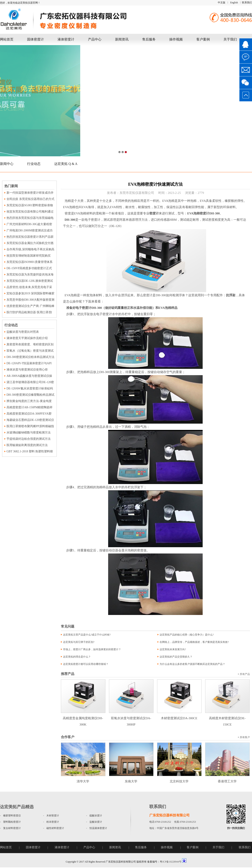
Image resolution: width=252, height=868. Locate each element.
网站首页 (7, 39)
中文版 (222, 3)
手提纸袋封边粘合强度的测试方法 (29, 439)
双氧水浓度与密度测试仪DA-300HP (131, 718)
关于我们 (230, 39)
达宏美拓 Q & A (66, 164)
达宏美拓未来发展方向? (173, 649)
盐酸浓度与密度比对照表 (23, 332)
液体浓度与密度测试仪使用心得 (27, 370)
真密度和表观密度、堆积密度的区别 (30, 344)
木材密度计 (53, 816)
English (234, 3)
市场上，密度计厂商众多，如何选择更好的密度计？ (92, 649)
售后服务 (149, 39)
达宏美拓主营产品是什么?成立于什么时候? (87, 635)
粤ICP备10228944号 (171, 862)
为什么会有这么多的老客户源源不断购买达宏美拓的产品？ (192, 664)
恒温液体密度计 (98, 828)
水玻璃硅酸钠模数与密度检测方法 (29, 433)
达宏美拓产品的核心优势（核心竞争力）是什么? (187, 635)
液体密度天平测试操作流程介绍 (27, 338)
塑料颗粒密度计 (12, 822)
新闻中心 (7, 164)
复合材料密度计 (12, 828)
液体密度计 (66, 39)
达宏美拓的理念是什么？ (77, 657)
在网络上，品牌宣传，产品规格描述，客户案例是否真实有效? (194, 642)
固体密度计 (35, 39)
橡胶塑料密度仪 (12, 816)
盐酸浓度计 (96, 822)
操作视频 (176, 39)
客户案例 (203, 39)
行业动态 (34, 164)
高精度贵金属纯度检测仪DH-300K (83, 718)
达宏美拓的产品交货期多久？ (176, 657)
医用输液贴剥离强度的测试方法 (27, 445)
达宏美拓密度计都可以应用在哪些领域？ (86, 664)
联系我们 (247, 3)
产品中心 (95, 39)
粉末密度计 (53, 822)
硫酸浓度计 (96, 816)
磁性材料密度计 (55, 828)
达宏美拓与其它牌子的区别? (79, 642)
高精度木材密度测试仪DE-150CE (227, 718)
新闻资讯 (122, 39)
